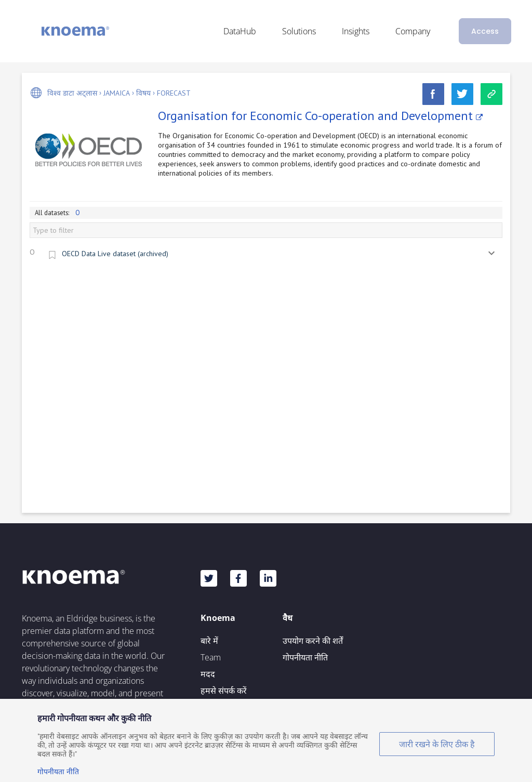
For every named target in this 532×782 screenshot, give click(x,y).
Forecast (174, 93)
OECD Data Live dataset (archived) (115, 254)
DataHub (240, 31)
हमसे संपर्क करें (224, 691)
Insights (356, 31)
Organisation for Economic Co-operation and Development (320, 116)
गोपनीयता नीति (305, 657)
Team (211, 657)
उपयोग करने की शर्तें (313, 641)
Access (485, 31)
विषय (143, 93)
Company (413, 31)
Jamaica (117, 93)
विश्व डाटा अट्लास (72, 93)
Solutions (299, 31)
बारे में (209, 641)
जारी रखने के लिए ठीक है (437, 744)
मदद (208, 674)
